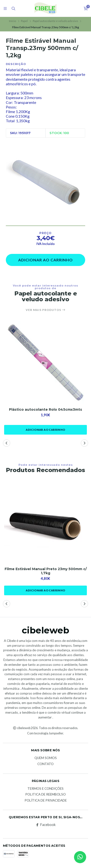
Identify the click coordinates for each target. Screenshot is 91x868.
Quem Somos (46, 758)
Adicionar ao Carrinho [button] (45, 430)
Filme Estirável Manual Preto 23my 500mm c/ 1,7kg (46, 571)
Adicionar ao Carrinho (45, 260)
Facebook (45, 825)
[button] (7, 443)
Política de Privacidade (46, 801)
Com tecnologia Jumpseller (45, 733)
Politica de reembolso (45, 795)
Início (12, 21)
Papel (24, 21)
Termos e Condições (45, 789)
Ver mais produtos (46, 310)
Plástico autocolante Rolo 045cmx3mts (45, 410)
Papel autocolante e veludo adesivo (55, 21)
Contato (45, 764)
